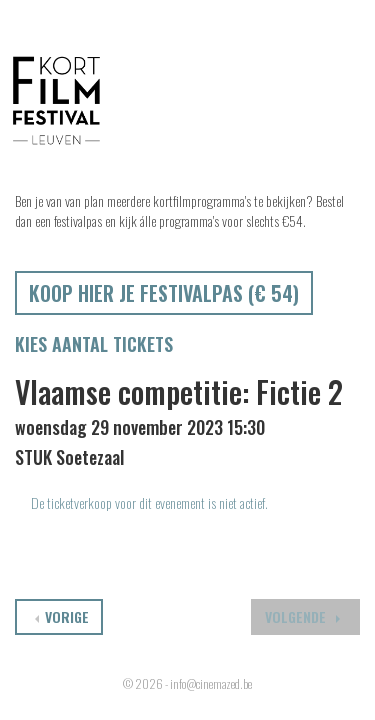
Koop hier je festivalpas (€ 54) (164, 293)
